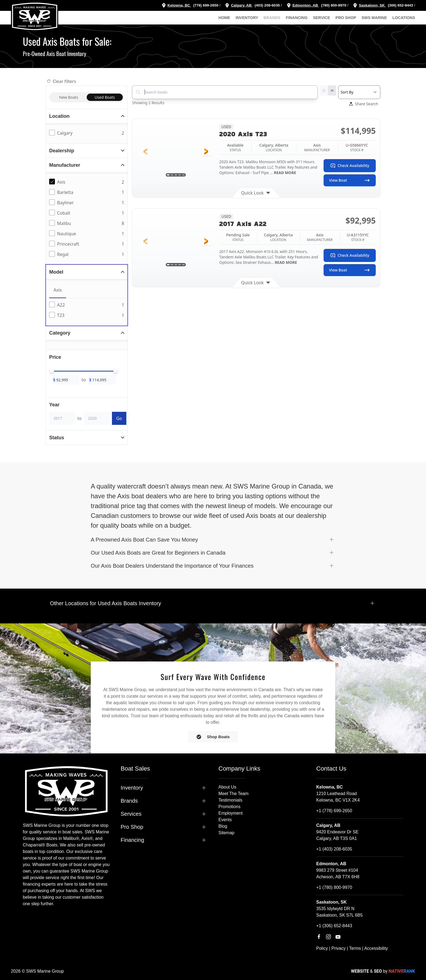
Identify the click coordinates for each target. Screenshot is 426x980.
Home (224, 18)
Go (119, 418)
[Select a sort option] (359, 92)
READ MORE (284, 173)
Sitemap (226, 833)
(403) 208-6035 (267, 5)
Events (225, 820)
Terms (355, 948)
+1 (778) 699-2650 (334, 811)
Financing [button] (297, 18)
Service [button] (322, 18)
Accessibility (376, 948)
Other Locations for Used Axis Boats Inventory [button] (106, 603)
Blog (223, 826)
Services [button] (131, 814)
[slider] (52, 371)
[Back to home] (35, 16)
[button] (145, 152)
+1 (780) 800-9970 (334, 887)
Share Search (364, 104)
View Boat (350, 180)
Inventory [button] (247, 18)
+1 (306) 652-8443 (334, 926)
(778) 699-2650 (206, 5)
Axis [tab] (58, 290)
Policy (322, 948)
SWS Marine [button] (374, 18)
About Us (227, 787)
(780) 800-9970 (333, 5)
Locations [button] (404, 18)
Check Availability (350, 166)
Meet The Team (234, 794)
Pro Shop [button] (346, 18)
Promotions (229, 807)
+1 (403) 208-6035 (334, 849)
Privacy (339, 948)
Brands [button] (272, 18)
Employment (231, 813)
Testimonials (230, 800)
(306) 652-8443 (400, 5)
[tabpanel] (88, 310)
